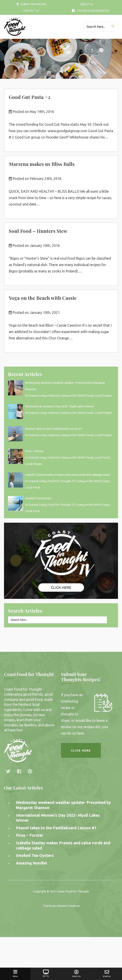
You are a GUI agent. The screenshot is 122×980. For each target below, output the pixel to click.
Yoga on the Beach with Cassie (43, 298)
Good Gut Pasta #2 (30, 97)
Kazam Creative (68, 906)
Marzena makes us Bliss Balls (42, 164)
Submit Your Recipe (31, 4)
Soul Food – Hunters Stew (38, 231)
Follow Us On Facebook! (91, 11)
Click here (81, 751)
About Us (87, 4)
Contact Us (31, 11)
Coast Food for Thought (73, 891)
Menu (15, 974)
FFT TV (46, 974)
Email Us (107, 974)
